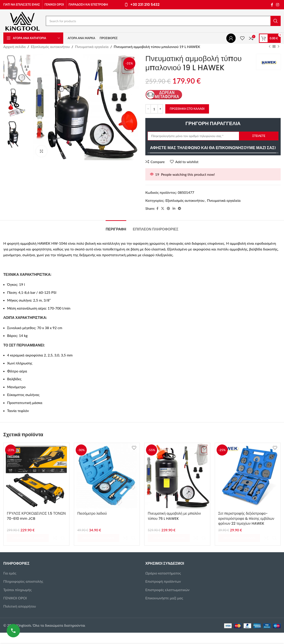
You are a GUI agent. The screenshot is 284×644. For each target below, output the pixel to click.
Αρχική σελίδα (15, 47)
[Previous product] (270, 47)
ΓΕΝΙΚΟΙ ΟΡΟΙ (15, 588)
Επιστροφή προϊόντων (163, 571)
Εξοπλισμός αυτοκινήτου (50, 47)
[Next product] (278, 47)
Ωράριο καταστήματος (163, 563)
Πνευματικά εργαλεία (92, 47)
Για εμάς (10, 563)
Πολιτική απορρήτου (20, 596)
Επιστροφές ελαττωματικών (167, 580)
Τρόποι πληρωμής (18, 580)
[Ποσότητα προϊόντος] (154, 109)
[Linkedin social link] (174, 208)
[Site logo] (22, 20)
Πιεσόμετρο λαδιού (92, 513)
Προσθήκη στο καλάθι (187, 109)
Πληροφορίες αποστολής (23, 571)
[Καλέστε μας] (13, 631)
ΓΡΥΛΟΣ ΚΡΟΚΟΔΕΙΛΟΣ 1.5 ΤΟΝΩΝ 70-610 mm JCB (36, 516)
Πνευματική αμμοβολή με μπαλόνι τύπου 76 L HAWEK (174, 516)
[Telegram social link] (179, 208)
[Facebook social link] (272, 5)
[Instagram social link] (278, 5)
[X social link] (163, 208)
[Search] (163, 21)
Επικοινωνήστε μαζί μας (164, 588)
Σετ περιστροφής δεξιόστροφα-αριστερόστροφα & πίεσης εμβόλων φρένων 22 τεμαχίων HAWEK (246, 518)
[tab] (116, 227)
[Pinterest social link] (168, 208)
